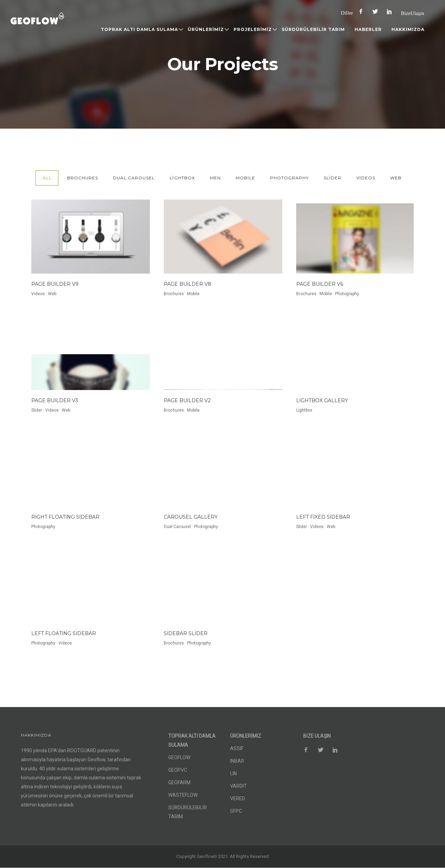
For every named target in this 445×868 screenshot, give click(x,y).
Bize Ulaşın (412, 13)
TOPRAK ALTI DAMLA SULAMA (139, 29)
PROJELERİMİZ (253, 29)
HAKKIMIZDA (408, 29)
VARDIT (238, 786)
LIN (233, 773)
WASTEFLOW (183, 795)
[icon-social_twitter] (377, 12)
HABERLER (368, 29)
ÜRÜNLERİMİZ (206, 29)
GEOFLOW (179, 757)
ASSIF (237, 748)
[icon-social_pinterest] (391, 12)
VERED (238, 798)
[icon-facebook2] (363, 12)
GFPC (236, 811)
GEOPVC (178, 770)
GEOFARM (179, 782)
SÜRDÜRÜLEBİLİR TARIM (313, 29)
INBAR (237, 761)
